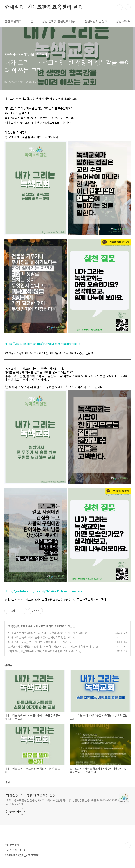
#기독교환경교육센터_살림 (89, 600)
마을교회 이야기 (45, 626)
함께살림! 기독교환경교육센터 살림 (44, 7)
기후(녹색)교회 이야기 (21, 626)
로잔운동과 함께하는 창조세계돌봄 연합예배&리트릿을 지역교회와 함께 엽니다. (51, 647)
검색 (120, 7)
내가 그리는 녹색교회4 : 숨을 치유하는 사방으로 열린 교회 (40, 637)
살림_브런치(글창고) (15, 850)
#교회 (60, 600)
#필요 (52, 600)
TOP (128, 845)
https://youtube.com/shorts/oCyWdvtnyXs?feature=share (42, 344)
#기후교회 (41, 600)
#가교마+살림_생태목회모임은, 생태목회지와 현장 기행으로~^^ (43, 651)
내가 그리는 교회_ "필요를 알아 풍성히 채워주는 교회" (38, 642)
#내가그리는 (12, 600)
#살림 (68, 600)
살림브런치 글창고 (96, 21)
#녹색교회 (27, 600)
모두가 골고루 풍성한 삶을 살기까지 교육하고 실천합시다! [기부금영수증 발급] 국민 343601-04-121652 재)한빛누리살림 (63, 802)
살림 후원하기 (13, 21)
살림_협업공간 (12, 845)
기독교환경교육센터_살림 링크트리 (22, 855)
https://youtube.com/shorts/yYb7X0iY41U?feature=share (43, 591)
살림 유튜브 (123, 21)
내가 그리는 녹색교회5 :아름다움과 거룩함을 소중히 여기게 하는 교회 (46, 633)
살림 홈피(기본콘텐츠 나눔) (59, 21)
